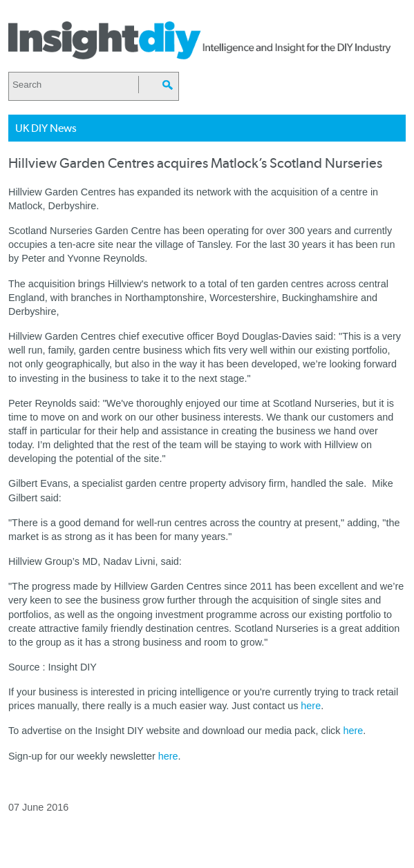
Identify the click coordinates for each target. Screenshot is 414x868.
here (311, 706)
